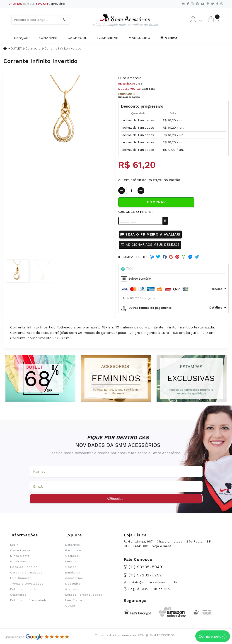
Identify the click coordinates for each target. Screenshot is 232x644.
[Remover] (122, 191)
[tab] (173, 290)
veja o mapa (162, 547)
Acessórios (74, 579)
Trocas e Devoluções (27, 585)
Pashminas (108, 38)
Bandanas (73, 574)
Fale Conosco (21, 579)
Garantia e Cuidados (26, 574)
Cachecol (77, 38)
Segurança (18, 596)
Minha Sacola (21, 563)
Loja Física (74, 601)
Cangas (71, 568)
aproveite (57, 4)
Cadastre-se (20, 552)
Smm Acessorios (129, 97)
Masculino (139, 38)
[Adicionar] (141, 191)
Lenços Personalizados (84, 596)
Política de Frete (24, 590)
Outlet (70, 607)
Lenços (21, 38)
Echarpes (48, 38)
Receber (116, 500)
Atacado (72, 590)
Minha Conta (20, 557)
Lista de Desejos (24, 568)
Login (14, 546)
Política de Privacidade (29, 601)
